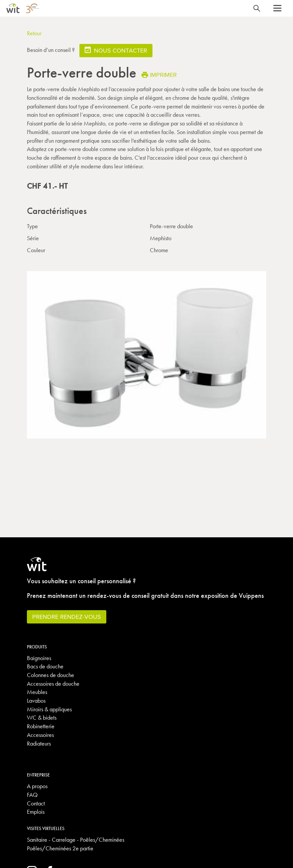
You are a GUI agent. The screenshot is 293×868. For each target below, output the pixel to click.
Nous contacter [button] (116, 50)
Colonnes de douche (50, 675)
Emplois (36, 812)
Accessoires (40, 735)
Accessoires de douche (53, 684)
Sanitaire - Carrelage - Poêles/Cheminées (76, 840)
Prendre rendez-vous (67, 617)
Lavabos (36, 700)
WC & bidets (42, 717)
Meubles (37, 692)
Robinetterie (41, 726)
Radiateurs (39, 743)
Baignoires (39, 658)
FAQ (32, 795)
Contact (36, 803)
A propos (37, 786)
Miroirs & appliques (49, 709)
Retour (34, 33)
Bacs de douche (45, 666)
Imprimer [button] (159, 75)
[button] (277, 8)
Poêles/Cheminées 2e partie (60, 848)
